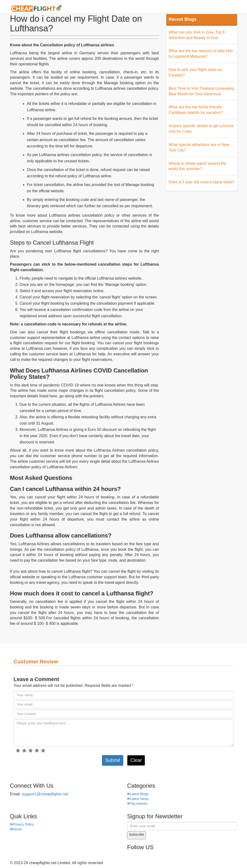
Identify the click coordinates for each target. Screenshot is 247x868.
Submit (113, 760)
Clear (136, 760)
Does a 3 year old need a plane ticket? (202, 182)
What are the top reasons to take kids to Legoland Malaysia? (201, 54)
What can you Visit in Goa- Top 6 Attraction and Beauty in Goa (197, 35)
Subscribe (137, 834)
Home (98, 8)
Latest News (138, 799)
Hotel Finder (225, 8)
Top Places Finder (188, 8)
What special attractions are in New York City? (199, 147)
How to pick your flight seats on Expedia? (195, 72)
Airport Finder (150, 8)
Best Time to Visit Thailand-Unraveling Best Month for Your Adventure (201, 91)
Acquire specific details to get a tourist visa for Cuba (201, 129)
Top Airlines (137, 804)
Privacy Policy (22, 824)
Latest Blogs (138, 794)
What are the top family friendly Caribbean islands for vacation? (196, 110)
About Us (120, 8)
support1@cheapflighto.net (45, 794)
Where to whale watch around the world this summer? (197, 166)
